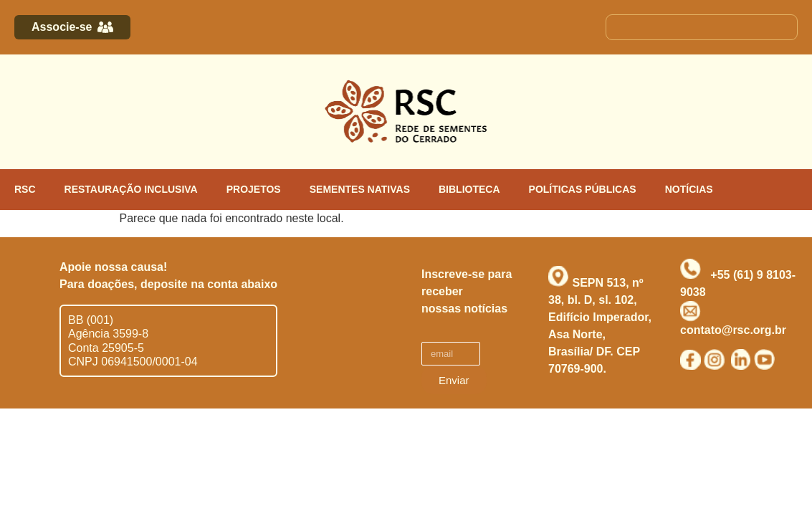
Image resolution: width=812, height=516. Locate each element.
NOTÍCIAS (689, 189)
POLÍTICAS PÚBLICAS (583, 189)
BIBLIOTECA (469, 189)
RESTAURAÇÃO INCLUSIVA (131, 189)
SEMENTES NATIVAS (360, 189)
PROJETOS (254, 189)
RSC (25, 189)
